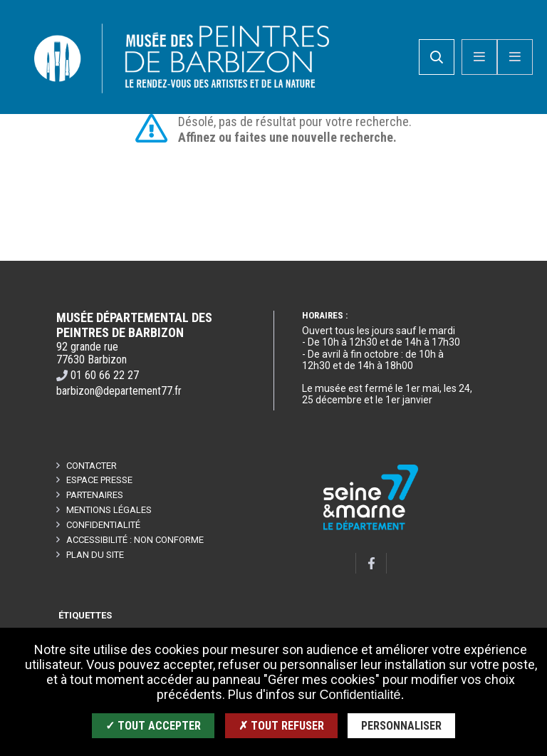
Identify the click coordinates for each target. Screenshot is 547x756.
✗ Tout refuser (281, 726)
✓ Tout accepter (153, 726)
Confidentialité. (361, 695)
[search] (437, 58)
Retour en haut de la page (511, 262)
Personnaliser (401, 726)
